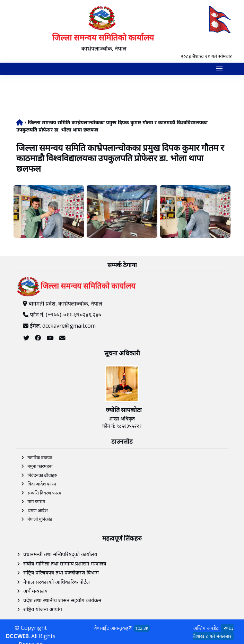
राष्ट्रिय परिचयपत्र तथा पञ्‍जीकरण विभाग (61, 572)
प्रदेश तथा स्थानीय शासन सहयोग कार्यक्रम (62, 600)
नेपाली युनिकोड (40, 519)
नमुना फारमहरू (40, 466)
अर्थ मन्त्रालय (35, 591)
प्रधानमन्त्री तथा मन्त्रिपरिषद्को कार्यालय (60, 554)
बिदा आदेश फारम (42, 484)
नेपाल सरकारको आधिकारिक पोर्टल (56, 582)
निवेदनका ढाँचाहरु (42, 475)
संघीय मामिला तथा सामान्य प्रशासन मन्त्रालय (65, 563)
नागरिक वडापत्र (40, 457)
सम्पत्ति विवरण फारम (44, 493)
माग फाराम (36, 501)
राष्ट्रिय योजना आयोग (43, 609)
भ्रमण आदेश (37, 510)
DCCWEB (17, 636)
